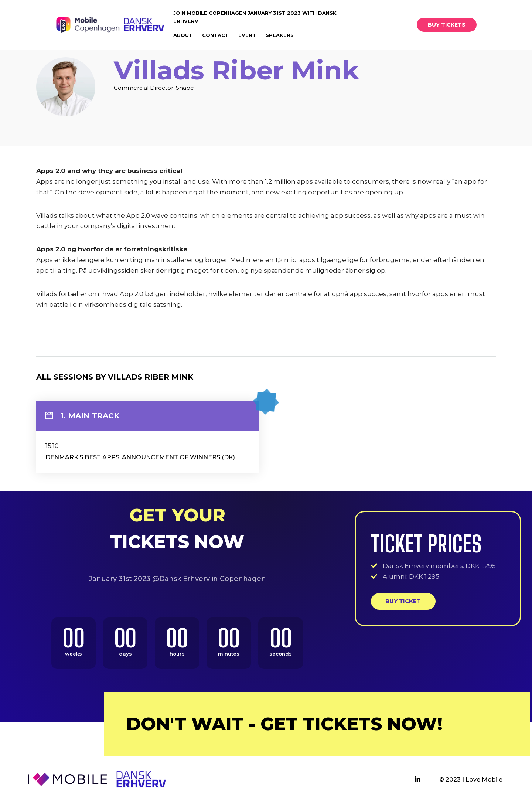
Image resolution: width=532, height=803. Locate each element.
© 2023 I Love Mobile (471, 780)
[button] (447, 25)
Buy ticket (403, 601)
